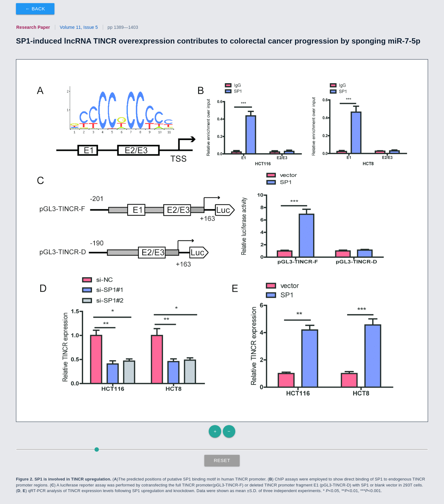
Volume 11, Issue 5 (79, 27)
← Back (35, 9)
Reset (222, 460)
